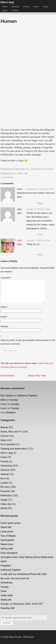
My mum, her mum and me (15, 578)
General (5, 470)
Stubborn (11, 413)
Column (5, 436)
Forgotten (6, 566)
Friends (5, 461)
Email (4, 317)
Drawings (15, 7)
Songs (45, 7)
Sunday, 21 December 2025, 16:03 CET (22, 604)
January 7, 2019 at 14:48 (38, 240)
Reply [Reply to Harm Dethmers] (40, 203)
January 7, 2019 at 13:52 (38, 209)
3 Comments (7, 177)
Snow (4, 591)
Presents (5, 491)
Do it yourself (8, 444)
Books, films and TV (11, 432)
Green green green (11, 523)
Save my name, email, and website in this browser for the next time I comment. (28, 342)
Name (4, 307)
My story (5, 487)
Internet (5, 474)
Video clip (22, 173)
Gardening (6, 466)
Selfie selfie (7, 595)
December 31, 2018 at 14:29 (40, 189)
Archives (15, 10)
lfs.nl (3, 478)
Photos (26, 7)
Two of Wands (8, 536)
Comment (6, 278)
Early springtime (9, 553)
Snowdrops (7, 583)
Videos (36, 7)
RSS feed (28, 637)
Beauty (4, 427)
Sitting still (6, 600)
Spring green (7, 540)
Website (4, 326)
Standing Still (8, 608)
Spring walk (7, 549)
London (5, 483)
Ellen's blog (7, 2)
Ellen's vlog (7, 453)
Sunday (14, 400)
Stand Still (6, 527)
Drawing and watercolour (14, 449)
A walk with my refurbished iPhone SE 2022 (24, 574)
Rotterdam (6, 495)
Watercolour (7, 544)
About (5, 10)
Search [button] (7, 623)
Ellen (50, 169)
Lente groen (7, 532)
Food (3, 457)
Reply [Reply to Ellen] (40, 255)
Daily (3, 440)
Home (5, 7)
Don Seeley (7, 396)
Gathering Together (27, 396)
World (4, 508)
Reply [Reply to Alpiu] (40, 234)
